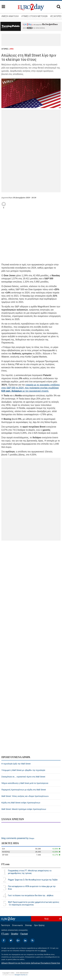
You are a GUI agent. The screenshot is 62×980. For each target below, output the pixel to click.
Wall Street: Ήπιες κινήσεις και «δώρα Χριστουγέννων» (25, 796)
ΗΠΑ (12, 49)
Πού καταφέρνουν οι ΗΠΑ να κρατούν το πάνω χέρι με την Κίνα (32, 888)
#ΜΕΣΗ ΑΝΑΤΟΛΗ (10, 16)
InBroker (43, 951)
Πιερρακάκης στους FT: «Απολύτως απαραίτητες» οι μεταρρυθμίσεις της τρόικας (30, 872)
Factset (24, 934)
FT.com (5, 864)
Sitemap (28, 925)
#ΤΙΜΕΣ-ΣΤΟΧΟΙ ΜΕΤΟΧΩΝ (34, 16)
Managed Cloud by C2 (21, 975)
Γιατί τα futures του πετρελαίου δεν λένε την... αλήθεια (31, 895)
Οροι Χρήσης (39, 925)
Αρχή (46, 919)
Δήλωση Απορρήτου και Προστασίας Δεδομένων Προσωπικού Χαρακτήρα (31, 963)
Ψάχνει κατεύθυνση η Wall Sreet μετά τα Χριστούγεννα (25, 783)
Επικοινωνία (17, 925)
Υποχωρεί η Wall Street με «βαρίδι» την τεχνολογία (23, 770)
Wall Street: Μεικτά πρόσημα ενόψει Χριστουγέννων (24, 809)
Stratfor (15, 934)
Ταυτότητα (5, 925)
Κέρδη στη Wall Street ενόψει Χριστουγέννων (21, 803)
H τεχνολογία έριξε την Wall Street (16, 764)
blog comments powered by (18, 838)
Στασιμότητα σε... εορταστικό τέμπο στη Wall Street (23, 777)
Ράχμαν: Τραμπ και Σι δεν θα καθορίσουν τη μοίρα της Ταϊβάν (33, 880)
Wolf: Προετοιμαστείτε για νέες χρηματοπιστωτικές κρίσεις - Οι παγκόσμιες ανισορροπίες (34, 903)
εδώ (30, 28)
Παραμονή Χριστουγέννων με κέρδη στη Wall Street (24, 790)
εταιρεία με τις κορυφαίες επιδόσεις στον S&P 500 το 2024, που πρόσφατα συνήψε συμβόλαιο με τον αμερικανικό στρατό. (31, 388)
